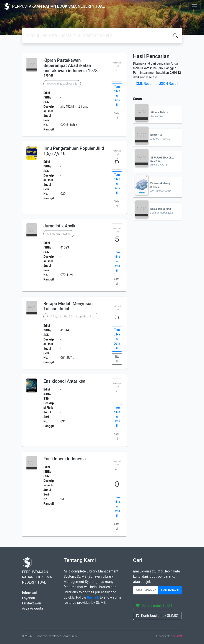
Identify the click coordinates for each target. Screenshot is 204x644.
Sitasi (117, 116)
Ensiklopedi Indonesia (64, 459)
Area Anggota (33, 608)
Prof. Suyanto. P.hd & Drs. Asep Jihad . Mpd (71, 317)
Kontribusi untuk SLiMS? (157, 616)
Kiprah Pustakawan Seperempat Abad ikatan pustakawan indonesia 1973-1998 (71, 68)
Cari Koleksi (170, 590)
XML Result (145, 84)
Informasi (29, 593)
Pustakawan (32, 603)
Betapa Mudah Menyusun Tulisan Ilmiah (68, 306)
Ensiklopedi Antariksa (64, 381)
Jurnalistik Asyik (59, 226)
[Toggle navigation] (194, 6)
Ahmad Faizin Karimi (59, 234)
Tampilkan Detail (117, 96)
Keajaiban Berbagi (161, 209)
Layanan (29, 598)
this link (93, 597)
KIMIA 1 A (156, 135)
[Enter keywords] (146, 590)
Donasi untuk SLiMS (154, 606)
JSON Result (169, 84)
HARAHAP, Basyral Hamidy (62, 84)
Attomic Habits (159, 112)
